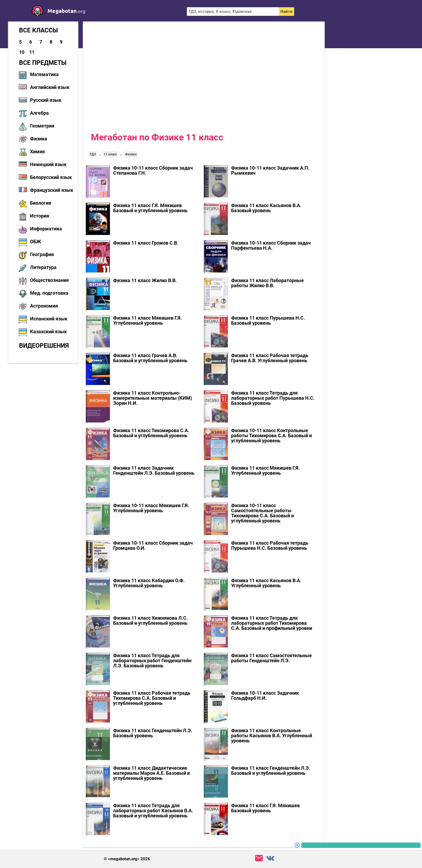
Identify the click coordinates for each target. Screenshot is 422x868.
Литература (43, 267)
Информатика (46, 229)
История (40, 216)
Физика (39, 139)
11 (32, 52)
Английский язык (50, 87)
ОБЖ (36, 242)
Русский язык (46, 100)
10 (22, 52)
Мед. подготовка (49, 293)
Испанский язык (49, 319)
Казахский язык (48, 332)
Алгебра (39, 113)
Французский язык (52, 190)
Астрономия (44, 306)
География (42, 254)
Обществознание (49, 280)
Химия (37, 151)
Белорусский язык (51, 177)
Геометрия (42, 126)
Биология (41, 203)
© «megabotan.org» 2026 (127, 859)
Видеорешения (44, 346)
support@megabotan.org (259, 858)
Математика (44, 74)
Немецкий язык (48, 164)
